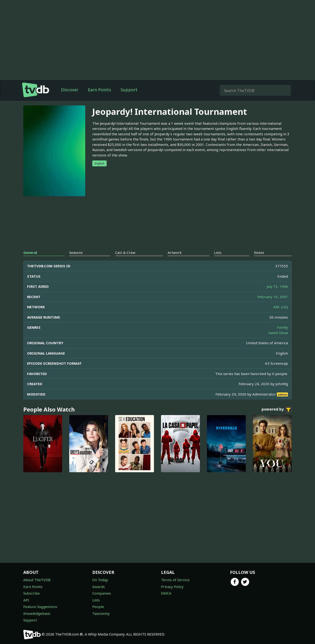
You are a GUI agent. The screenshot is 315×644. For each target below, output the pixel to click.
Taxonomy (101, 613)
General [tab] (30, 252)
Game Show (278, 333)
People (98, 607)
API (26, 600)
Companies (102, 593)
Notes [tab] (259, 252)
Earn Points (99, 90)
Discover (70, 90)
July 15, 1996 (277, 286)
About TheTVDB (37, 580)
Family (283, 327)
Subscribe (32, 593)
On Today (100, 580)
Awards (99, 587)
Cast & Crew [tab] (125, 252)
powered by (277, 410)
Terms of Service (175, 580)
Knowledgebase (37, 613)
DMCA (166, 593)
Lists (96, 600)
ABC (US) (281, 307)
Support (129, 90)
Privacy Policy (172, 587)
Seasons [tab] (76, 252)
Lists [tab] (218, 252)
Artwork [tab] (175, 252)
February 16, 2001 (273, 297)
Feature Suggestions (40, 607)
